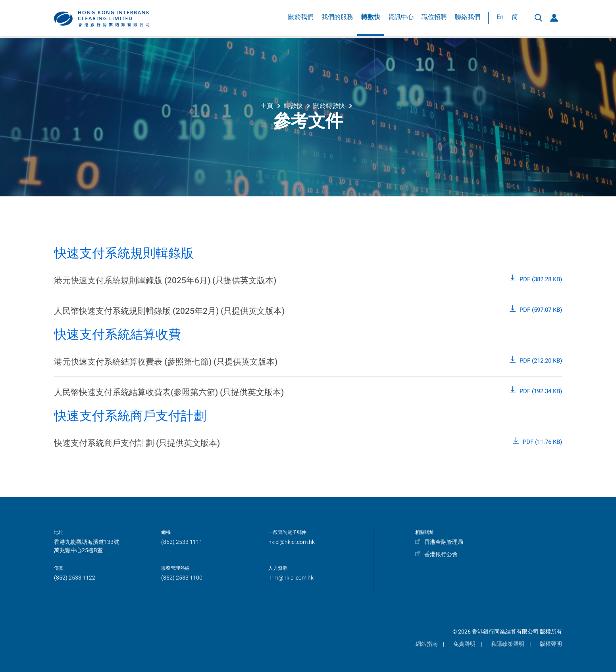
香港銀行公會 (441, 554)
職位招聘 (434, 19)
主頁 (267, 105)
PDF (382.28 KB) (541, 279)
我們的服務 (337, 19)
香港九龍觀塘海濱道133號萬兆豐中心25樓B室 (87, 546)
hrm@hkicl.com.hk (291, 578)
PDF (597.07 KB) (541, 310)
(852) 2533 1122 (75, 578)
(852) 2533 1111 (182, 542)
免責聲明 (464, 644)
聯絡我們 (468, 19)
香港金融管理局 (444, 542)
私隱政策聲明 (508, 644)
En (500, 19)
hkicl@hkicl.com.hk (292, 542)
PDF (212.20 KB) (541, 361)
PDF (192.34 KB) (541, 391)
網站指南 (427, 644)
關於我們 (301, 19)
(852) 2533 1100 (182, 578)
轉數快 (371, 19)
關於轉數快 (329, 105)
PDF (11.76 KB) (542, 442)
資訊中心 (401, 19)
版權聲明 (551, 644)
